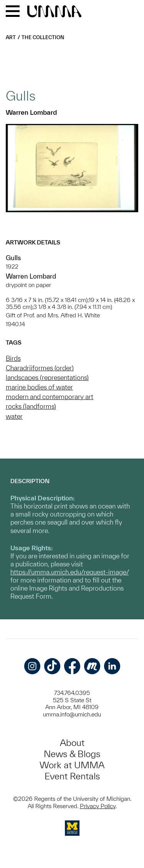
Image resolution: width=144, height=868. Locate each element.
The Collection (43, 37)
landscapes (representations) (47, 377)
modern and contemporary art (50, 397)
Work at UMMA (72, 765)
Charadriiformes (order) (40, 368)
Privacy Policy (98, 806)
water (14, 416)
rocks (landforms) (31, 406)
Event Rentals (72, 776)
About (72, 743)
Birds (13, 358)
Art (11, 37)
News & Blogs (72, 754)
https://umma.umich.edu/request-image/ (70, 572)
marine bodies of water (39, 387)
